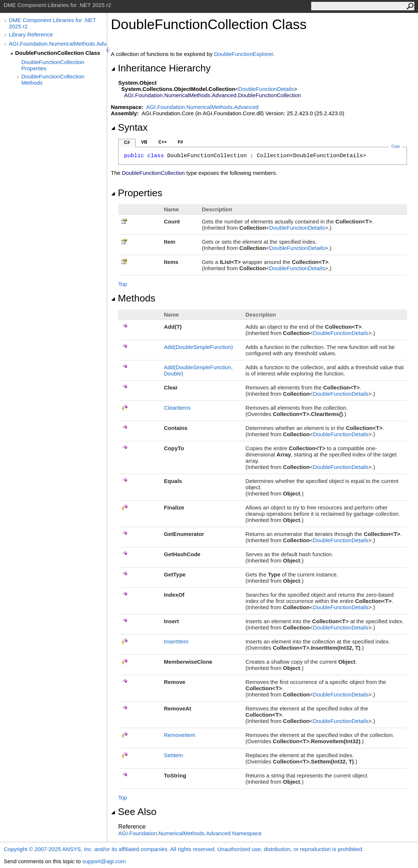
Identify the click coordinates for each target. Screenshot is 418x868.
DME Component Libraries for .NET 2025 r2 (52, 23)
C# (127, 142)
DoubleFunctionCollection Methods (53, 80)
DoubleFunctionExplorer (243, 54)
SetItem (173, 755)
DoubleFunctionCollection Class (58, 53)
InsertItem (176, 641)
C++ (163, 142)
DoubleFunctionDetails (266, 89)
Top (123, 284)
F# (180, 142)
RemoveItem (180, 735)
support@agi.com (104, 861)
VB (144, 142)
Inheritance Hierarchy (161, 68)
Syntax (129, 127)
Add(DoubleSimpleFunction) (199, 347)
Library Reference (31, 34)
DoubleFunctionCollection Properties (53, 65)
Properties (137, 193)
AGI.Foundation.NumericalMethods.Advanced (58, 44)
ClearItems (177, 408)
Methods (133, 298)
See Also (134, 812)
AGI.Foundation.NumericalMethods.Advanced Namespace (190, 833)
